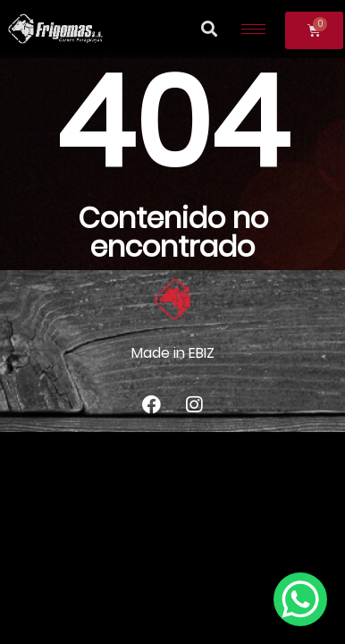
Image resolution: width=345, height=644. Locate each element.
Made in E (164, 353)
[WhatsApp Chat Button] (300, 599)
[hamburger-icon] (253, 29)
